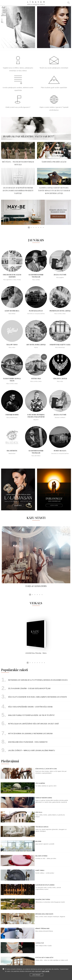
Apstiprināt (37, 975)
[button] (29, 227)
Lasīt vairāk (46, 971)
